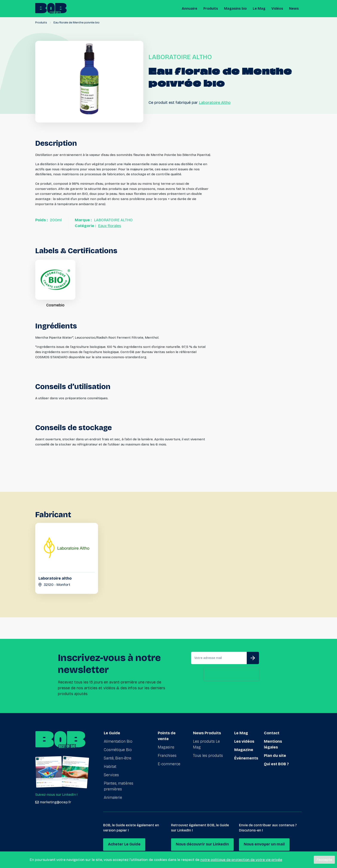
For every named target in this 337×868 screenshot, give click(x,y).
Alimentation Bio (118, 741)
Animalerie (113, 797)
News (294, 8)
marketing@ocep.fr (53, 802)
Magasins (166, 747)
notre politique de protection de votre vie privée (241, 860)
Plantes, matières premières (119, 786)
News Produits (207, 733)
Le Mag (259, 8)
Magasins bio (235, 8)
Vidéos (277, 8)
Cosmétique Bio (118, 750)
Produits (211, 8)
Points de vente (167, 736)
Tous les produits (208, 756)
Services (111, 775)
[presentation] (231, 694)
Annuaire (190, 8)
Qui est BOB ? (276, 764)
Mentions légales (273, 744)
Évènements (246, 758)
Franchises (167, 756)
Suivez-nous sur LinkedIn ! (56, 795)
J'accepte (324, 860)
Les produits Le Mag (206, 744)
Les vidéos (244, 741)
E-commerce (169, 764)
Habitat (110, 767)
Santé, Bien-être (118, 758)
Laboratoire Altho (215, 103)
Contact (272, 733)
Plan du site (275, 756)
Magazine (244, 750)
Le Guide (112, 733)
